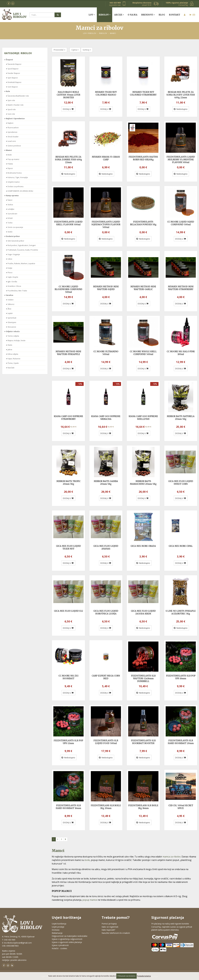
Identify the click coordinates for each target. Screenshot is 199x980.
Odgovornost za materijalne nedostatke (70, 936)
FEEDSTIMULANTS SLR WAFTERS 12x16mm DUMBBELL (143, 678)
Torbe (10, 223)
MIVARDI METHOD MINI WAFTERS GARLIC (143, 288)
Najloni (10, 123)
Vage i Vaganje (14, 254)
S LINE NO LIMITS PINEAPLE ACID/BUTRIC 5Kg (181, 612)
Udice (10, 259)
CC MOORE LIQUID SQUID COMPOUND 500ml (181, 223)
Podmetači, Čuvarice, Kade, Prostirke (23, 250)
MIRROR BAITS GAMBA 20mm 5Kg (106, 483)
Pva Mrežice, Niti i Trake (17, 291)
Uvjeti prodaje (58, 927)
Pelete (10, 164)
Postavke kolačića (144, 976)
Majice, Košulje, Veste (16, 340)
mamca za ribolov (172, 857)
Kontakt (174, 15)
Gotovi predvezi (14, 146)
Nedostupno (181, 109)
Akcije (118, 15)
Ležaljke (11, 209)
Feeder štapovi (14, 73)
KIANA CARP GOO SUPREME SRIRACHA (106, 418)
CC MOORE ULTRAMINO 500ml (106, 353)
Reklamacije (57, 933)
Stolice (10, 205)
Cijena (75, 50)
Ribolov (104, 15)
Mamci (113, 33)
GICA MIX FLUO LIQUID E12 (68, 611)
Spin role (11, 100)
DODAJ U (68, 109)
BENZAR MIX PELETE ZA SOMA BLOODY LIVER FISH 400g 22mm (181, 95)
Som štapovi (13, 87)
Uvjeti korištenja (59, 924)
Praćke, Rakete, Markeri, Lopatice (21, 263)
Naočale (11, 368)
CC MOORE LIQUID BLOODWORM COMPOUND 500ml (68, 289)
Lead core (12, 141)
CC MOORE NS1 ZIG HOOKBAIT (68, 677)
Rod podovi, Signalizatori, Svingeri (22, 245)
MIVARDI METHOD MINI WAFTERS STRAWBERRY (181, 288)
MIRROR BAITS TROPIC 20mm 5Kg (68, 483)
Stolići (10, 232)
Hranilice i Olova (14, 286)
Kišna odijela (13, 354)
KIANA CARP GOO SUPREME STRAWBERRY (68, 418)
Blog (162, 15)
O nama (133, 15)
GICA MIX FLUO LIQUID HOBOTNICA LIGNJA (106, 612)
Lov (91, 15)
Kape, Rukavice (14, 359)
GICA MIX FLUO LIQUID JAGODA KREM (143, 612)
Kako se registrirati (110, 927)
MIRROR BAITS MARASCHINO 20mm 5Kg (143, 483)
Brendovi (147, 15)
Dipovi (10, 168)
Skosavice (12, 327)
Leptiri (10, 313)
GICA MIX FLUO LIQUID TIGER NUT (68, 547)
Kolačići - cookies (59, 948)
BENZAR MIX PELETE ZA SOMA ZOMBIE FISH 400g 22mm (68, 160)
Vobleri (11, 300)
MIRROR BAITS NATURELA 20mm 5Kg (181, 418)
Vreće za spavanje (15, 227)
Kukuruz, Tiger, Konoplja (18, 177)
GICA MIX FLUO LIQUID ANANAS (106, 547)
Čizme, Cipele (13, 363)
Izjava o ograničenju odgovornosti (67, 939)
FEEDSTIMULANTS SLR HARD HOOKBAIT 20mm (181, 742)
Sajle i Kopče (13, 277)
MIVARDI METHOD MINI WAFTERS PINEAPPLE (68, 353)
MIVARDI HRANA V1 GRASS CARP (106, 158)
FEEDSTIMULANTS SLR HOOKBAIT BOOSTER (143, 742)
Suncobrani (12, 214)
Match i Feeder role (16, 105)
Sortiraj (87, 50)
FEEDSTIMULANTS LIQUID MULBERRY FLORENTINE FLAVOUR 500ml (181, 160)
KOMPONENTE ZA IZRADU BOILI (20, 191)
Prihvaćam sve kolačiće (126, 976)
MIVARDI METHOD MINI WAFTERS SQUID (106, 288)
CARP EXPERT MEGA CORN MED (106, 677)
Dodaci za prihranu (16, 186)
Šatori (10, 200)
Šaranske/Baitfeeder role (18, 96)
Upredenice (12, 132)
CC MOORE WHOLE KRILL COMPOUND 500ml (143, 353)
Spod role (12, 109)
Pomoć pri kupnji (109, 924)
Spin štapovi (13, 78)
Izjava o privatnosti (60, 945)
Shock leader (13, 137)
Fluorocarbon (13, 128)
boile (87, 860)
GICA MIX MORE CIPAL (181, 546)
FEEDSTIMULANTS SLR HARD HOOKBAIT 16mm (68, 807)
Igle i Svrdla (12, 282)
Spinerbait (12, 318)
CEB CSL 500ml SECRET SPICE (181, 807)
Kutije (10, 268)
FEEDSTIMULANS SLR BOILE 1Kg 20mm (106, 807)
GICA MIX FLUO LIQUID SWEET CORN (181, 483)
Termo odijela (13, 336)
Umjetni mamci (14, 182)
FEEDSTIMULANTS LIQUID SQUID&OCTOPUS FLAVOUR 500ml (106, 225)
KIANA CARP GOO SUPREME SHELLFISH (143, 418)
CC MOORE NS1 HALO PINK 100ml (181, 353)
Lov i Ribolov (90, 33)
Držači (10, 218)
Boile (10, 155)
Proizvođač (59, 50)
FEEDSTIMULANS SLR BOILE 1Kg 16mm (143, 807)
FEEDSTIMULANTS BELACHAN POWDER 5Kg (143, 223)
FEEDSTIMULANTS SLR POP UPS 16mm (181, 677)
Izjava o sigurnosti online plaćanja (67, 942)
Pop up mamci (13, 159)
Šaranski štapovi (14, 64)
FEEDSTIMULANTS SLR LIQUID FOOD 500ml (106, 742)
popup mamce (90, 900)
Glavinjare (12, 322)
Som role (11, 114)
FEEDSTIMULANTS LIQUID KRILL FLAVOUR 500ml (68, 223)
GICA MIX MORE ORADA (143, 546)
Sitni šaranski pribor (16, 241)
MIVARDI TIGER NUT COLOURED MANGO (106, 93)
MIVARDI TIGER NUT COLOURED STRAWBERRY (143, 93)
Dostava (56, 930)
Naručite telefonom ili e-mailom (116, 933)
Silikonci (11, 304)
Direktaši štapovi (14, 82)
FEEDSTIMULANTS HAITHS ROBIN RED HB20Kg (143, 158)
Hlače (10, 345)
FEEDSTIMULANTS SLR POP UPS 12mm (68, 742)
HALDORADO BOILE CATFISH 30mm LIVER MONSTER (68, 95)
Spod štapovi (13, 69)
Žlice (9, 309)
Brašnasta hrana (15, 173)
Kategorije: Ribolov (18, 53)
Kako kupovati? (108, 930)
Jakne (10, 349)
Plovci (10, 272)
